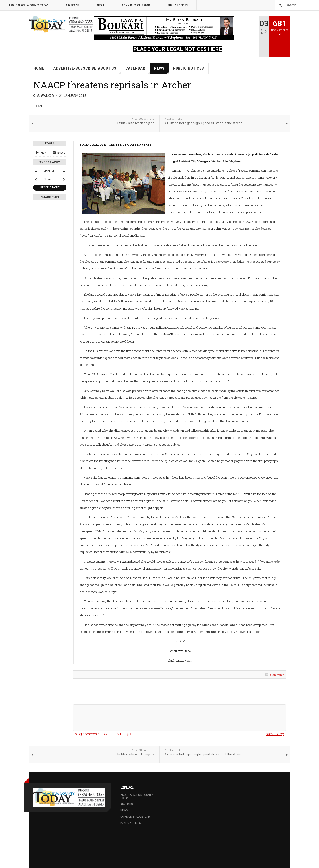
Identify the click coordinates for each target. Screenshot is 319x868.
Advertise (72, 5)
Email (59, 153)
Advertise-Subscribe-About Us (87, 70)
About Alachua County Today (28, 5)
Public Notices (178, 5)
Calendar (138, 70)
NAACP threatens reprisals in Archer (112, 85)
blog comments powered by (104, 734)
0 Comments (277, 675)
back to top (275, 734)
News (100, 5)
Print (42, 153)
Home (39, 68)
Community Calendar (136, 5)
